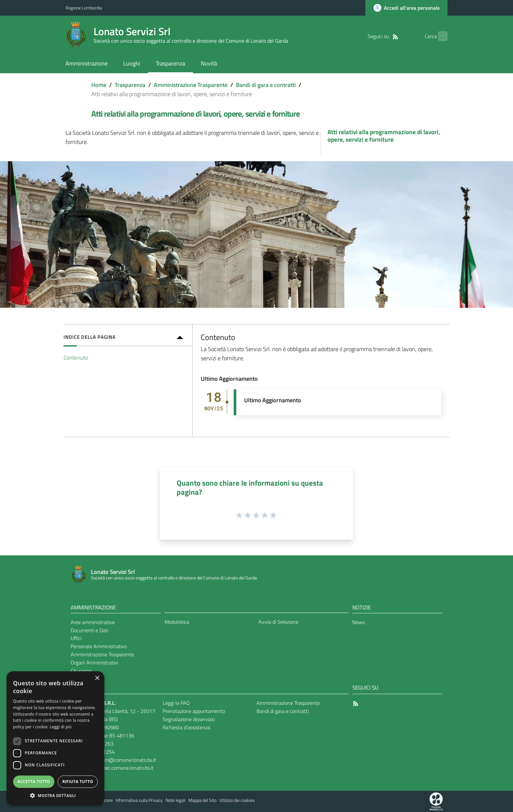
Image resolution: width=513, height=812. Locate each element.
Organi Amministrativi (94, 662)
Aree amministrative (93, 622)
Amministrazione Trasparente (191, 85)
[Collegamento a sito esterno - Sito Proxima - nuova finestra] (436, 801)
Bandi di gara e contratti (266, 85)
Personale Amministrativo (99, 646)
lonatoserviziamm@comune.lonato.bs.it (114, 760)
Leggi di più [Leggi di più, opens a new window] (61, 727)
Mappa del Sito (202, 800)
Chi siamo (81, 671)
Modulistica (177, 622)
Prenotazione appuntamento (194, 711)
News (359, 622)
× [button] (97, 678)
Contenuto (76, 357)
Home (99, 85)
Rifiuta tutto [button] (78, 782)
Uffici (76, 638)
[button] (55, 796)
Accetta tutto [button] (34, 782)
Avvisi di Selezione (278, 622)
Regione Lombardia (84, 8)
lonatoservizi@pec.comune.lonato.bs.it (112, 768)
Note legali (176, 800)
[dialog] (55, 738)
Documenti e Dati (89, 630)
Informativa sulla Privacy (139, 800)
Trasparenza (130, 85)
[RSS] (385, 36)
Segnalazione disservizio (189, 719)
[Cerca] (440, 36)
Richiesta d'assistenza (186, 727)
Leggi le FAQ (176, 703)
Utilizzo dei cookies (237, 800)
